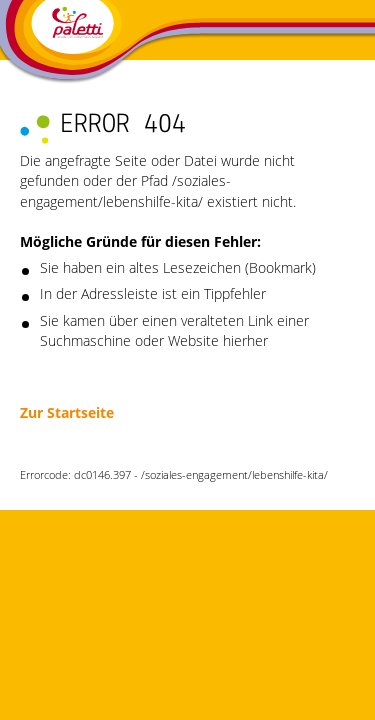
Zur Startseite (67, 412)
